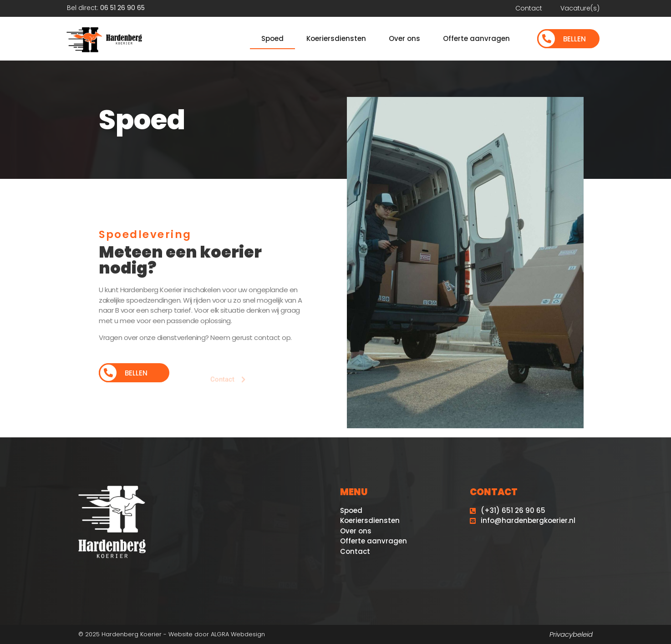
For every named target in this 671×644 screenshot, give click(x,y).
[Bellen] (547, 39)
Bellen (574, 39)
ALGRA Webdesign (238, 634)
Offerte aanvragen (476, 38)
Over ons (404, 38)
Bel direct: (106, 8)
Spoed (272, 38)
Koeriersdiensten (336, 38)
